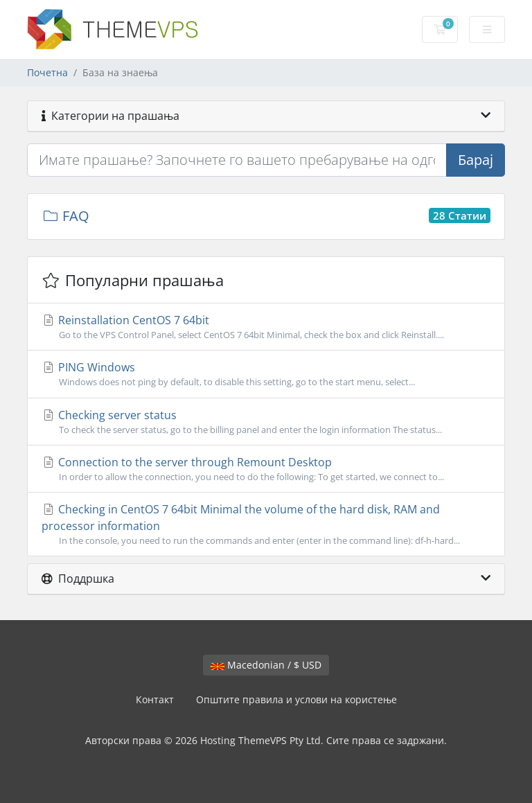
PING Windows (266, 374)
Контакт (155, 699)
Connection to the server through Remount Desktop (266, 469)
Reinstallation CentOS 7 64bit (266, 327)
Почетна (47, 72)
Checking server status (266, 422)
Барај (476, 160)
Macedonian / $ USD (266, 665)
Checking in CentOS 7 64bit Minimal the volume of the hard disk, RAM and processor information (266, 524)
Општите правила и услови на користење (296, 699)
